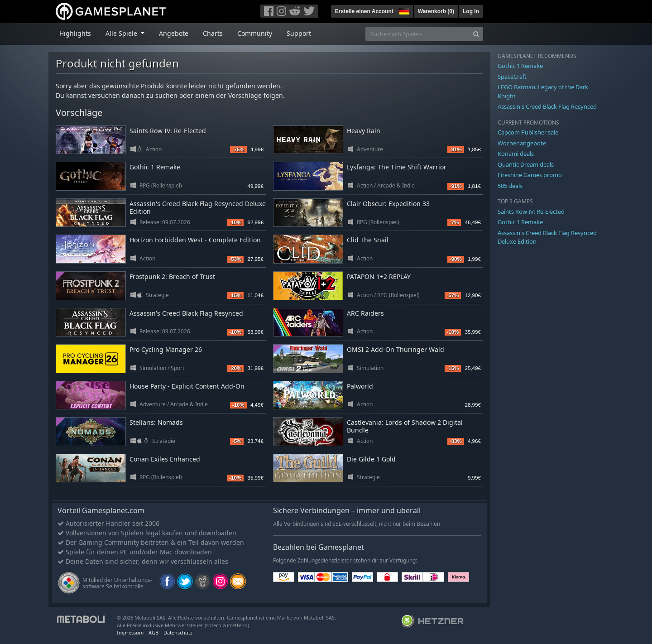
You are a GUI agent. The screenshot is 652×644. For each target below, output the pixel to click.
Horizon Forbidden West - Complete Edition (195, 240)
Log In (471, 11)
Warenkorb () (436, 11)
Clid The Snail (368, 240)
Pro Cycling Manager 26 (166, 349)
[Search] (476, 34)
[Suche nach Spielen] (417, 34)
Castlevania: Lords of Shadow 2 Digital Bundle (405, 426)
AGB (153, 632)
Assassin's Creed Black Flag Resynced (186, 313)
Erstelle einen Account (364, 11)
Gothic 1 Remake (155, 167)
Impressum (130, 632)
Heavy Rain (364, 131)
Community (255, 33)
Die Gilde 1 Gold (371, 459)
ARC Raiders (365, 313)
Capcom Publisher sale (528, 132)
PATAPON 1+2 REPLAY (379, 276)
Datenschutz (178, 632)
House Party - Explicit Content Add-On (187, 386)
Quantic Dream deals (526, 164)
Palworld (360, 386)
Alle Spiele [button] (122, 33)
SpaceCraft (512, 77)
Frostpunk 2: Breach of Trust (172, 276)
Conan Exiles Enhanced (165, 459)
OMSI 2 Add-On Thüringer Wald (396, 349)
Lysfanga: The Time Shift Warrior (397, 167)
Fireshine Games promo (530, 175)
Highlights (75, 33)
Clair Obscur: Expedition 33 (388, 204)
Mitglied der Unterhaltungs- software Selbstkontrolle (117, 583)
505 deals (510, 186)
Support (299, 33)
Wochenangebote (522, 143)
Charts (213, 33)
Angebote (174, 33)
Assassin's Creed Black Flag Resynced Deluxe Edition (198, 207)
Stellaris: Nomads (156, 422)
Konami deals (516, 154)
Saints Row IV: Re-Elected (168, 131)
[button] (403, 10)
